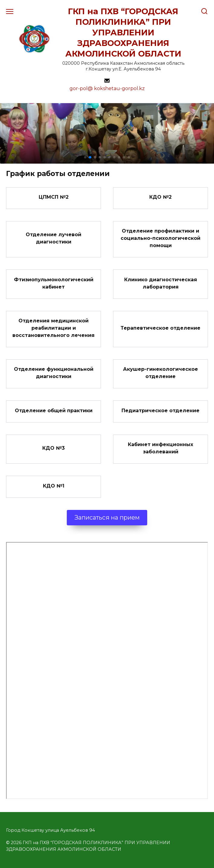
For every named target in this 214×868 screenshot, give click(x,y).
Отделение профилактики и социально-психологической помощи (160, 238)
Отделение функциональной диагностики (54, 373)
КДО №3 (53, 448)
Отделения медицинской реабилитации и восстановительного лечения (53, 328)
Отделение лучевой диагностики (53, 238)
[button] (85, 157)
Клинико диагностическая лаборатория (161, 283)
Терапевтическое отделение (160, 328)
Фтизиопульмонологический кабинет (54, 283)
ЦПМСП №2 (54, 197)
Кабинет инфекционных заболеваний (160, 448)
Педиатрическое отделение (160, 410)
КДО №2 (160, 197)
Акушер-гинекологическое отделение (160, 373)
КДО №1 (54, 486)
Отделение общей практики (54, 410)
